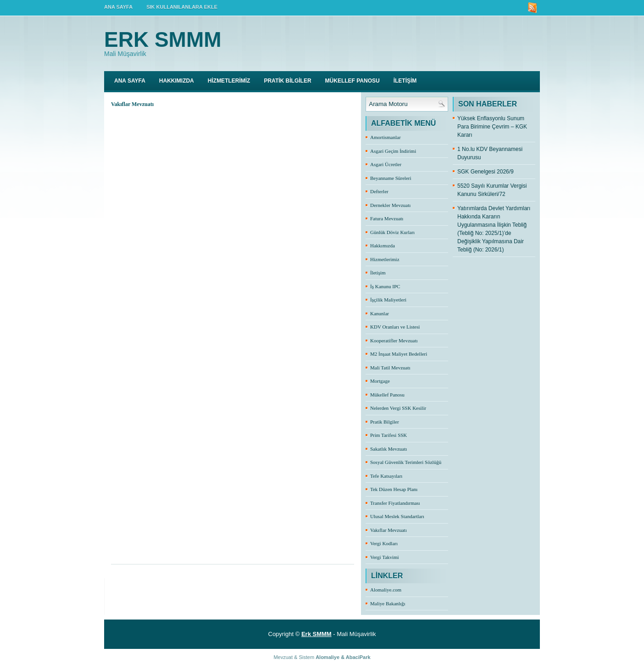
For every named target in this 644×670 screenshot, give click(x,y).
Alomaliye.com (386, 590)
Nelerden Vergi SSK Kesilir (398, 408)
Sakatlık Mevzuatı (389, 449)
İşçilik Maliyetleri (388, 300)
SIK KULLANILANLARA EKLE (182, 7)
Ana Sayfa (130, 81)
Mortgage (380, 381)
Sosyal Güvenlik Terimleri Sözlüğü (406, 462)
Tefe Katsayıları (386, 476)
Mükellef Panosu (387, 395)
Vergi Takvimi (385, 557)
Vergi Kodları (384, 543)
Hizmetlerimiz (385, 259)
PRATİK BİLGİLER (287, 81)
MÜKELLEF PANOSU (353, 81)
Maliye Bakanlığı (388, 603)
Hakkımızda (383, 246)
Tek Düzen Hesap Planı (394, 489)
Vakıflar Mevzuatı (389, 530)
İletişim (378, 273)
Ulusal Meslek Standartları (397, 516)
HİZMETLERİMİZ (229, 81)
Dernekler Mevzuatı (390, 205)
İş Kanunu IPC (385, 286)
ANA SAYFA (118, 7)
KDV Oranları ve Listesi (395, 327)
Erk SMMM (163, 39)
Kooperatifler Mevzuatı (394, 341)
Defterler (379, 191)
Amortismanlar (386, 137)
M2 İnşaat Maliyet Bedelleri (399, 354)
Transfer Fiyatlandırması (395, 503)
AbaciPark (358, 657)
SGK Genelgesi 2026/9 (486, 172)
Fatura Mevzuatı (387, 218)
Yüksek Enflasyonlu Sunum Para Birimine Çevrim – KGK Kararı (492, 127)
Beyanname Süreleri (391, 178)
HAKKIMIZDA (177, 81)
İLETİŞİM (405, 81)
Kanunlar (380, 313)
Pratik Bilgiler (385, 422)
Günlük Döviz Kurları (392, 232)
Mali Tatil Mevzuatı (390, 368)
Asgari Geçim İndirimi (393, 151)
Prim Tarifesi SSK (389, 435)
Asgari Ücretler (386, 164)
